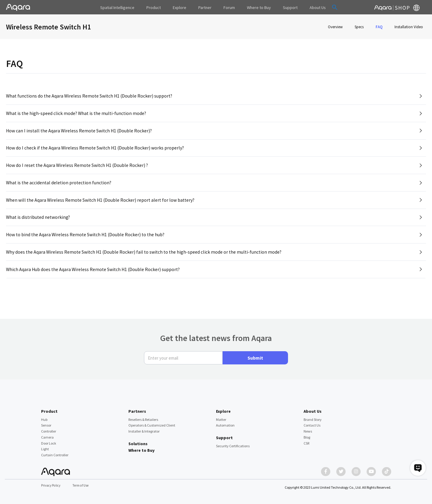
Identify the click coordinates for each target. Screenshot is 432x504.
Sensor (46, 423)
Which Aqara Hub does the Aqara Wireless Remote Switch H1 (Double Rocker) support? (94, 278)
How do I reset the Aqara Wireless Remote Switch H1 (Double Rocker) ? (78, 169)
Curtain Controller (55, 452)
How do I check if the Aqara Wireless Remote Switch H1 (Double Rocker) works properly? (96, 151)
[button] (320, 7)
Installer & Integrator (144, 429)
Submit (255, 355)
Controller (49, 429)
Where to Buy (141, 448)
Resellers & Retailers (143, 416)
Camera (47, 435)
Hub (44, 416)
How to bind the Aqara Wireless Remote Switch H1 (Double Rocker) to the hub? (87, 242)
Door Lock (49, 440)
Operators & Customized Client (152, 423)
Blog (307, 435)
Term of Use (83, 486)
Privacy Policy (52, 486)
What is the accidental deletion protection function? (60, 187)
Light (45, 446)
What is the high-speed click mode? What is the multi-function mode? (78, 114)
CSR (306, 440)
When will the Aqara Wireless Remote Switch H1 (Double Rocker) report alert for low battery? (102, 206)
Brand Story (313, 416)
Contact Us (312, 423)
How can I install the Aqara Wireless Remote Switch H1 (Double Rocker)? (80, 133)
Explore (223, 409)
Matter (221, 416)
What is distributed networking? (39, 224)
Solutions (138, 441)
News (308, 429)
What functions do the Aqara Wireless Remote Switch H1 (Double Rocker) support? (91, 96)
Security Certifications (233, 443)
